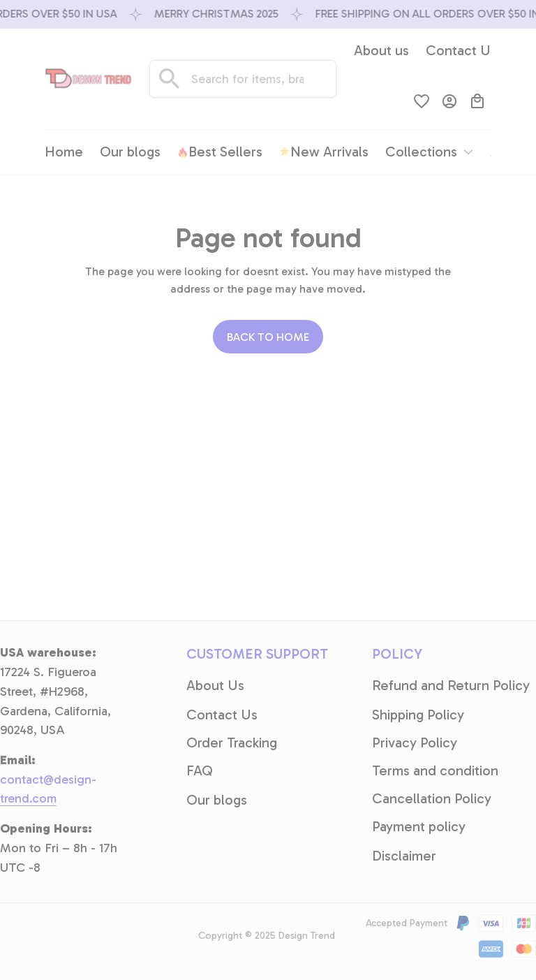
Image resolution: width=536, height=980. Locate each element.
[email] (60, 790)
